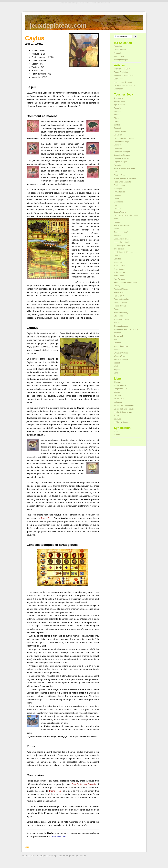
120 (41, 60)
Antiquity (117, 111)
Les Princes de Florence (124, 252)
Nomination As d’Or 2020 (124, 76)
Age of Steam (120, 105)
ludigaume (118, 402)
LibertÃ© (118, 256)
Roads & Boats (120, 306)
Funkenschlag (120, 185)
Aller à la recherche (101, 3)
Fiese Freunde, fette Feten (125, 168)
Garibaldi (118, 195)
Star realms (119, 316)
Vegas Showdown (121, 346)
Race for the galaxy (122, 299)
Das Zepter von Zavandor (84, 784)
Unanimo (118, 343)
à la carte (118, 382)
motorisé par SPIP (31, 856)
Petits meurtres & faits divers (126, 282)
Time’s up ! (118, 336)
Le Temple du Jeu (121, 422)
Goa (116, 205)
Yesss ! (117, 363)
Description (119, 89)
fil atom (117, 435)
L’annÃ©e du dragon (122, 239)
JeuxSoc (117, 419)
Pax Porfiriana (120, 279)
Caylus (117, 125)
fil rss (116, 431)
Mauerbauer (119, 269)
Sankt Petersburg (121, 313)
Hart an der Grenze (122, 225)
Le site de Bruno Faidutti (124, 409)
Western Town (120, 356)
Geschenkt (118, 202)
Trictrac (117, 415)
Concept (117, 128)
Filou (116, 172)
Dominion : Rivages (122, 155)
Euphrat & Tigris (120, 162)
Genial (117, 199)
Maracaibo (118, 53)
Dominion (118, 46)
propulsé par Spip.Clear (51, 856)
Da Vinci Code (120, 135)
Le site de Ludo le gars (123, 412)
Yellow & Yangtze (121, 359)
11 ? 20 (50, 57)
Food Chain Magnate (122, 182)
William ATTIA (34, 44)
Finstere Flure (120, 175)
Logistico (118, 259)
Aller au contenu (68, 3)
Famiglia (117, 165)
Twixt (116, 339)
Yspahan (118, 370)
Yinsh (116, 366)
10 (43, 77)
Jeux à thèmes (120, 385)
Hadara (117, 222)
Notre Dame (119, 276)
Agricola (117, 108)
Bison (116, 118)
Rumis (117, 309)
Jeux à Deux (119, 399)
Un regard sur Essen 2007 (125, 86)
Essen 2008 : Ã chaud (123, 82)
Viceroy (117, 349)
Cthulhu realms (120, 132)
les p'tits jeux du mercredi (124, 405)
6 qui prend (119, 98)
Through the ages (121, 60)
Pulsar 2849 (119, 56)
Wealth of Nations (121, 353)
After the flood (120, 101)
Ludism (117, 392)
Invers (116, 229)
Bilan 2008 (118, 79)
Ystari (43, 50)
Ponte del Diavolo (121, 289)
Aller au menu (84, 3)
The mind (118, 323)
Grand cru (118, 209)
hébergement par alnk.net (75, 856)
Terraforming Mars (121, 319)
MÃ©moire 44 (120, 272)
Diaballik (117, 145)
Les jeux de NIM (121, 389)
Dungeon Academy (122, 158)
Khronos (117, 235)
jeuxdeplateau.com (58, 25)
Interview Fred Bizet (122, 69)
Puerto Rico (47, 518)
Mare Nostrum (120, 266)
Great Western (120, 50)
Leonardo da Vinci (121, 242)
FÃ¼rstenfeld (119, 192)
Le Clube (118, 395)
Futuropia (118, 189)
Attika (116, 115)
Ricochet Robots (121, 303)
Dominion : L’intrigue (122, 152)
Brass (116, 121)
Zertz (116, 373)
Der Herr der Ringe (122, 142)
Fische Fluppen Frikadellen (125, 178)
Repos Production (121, 72)
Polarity (117, 286)
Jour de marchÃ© (121, 232)
